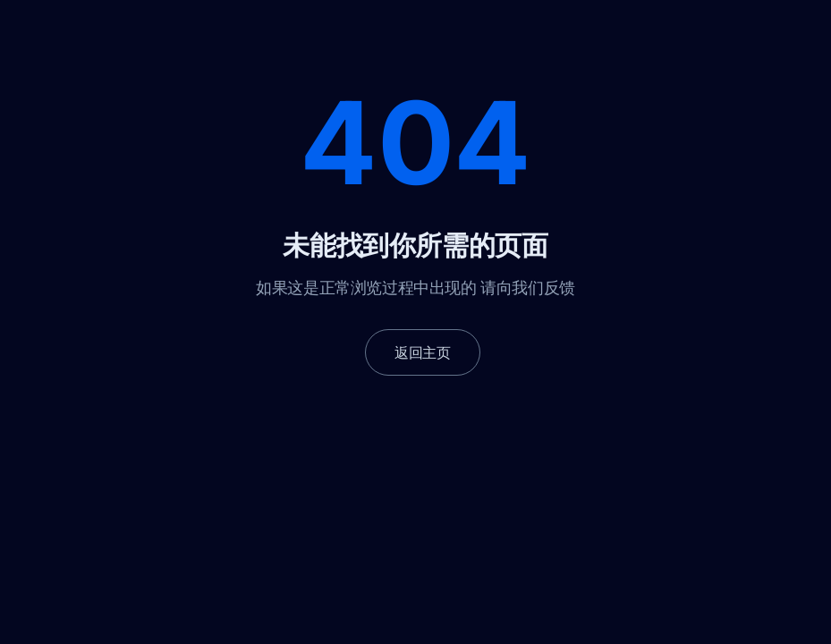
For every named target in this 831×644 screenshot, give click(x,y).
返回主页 (422, 352)
